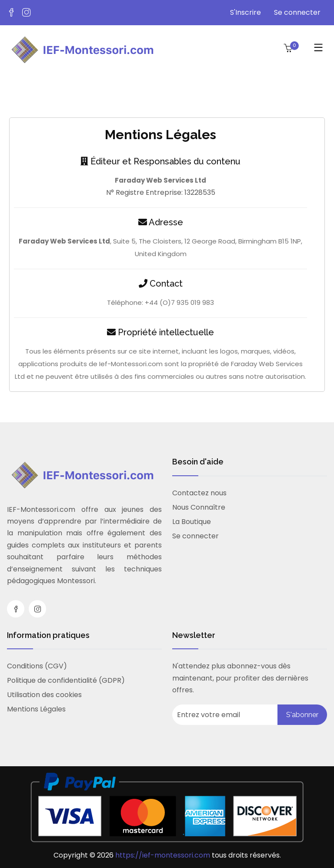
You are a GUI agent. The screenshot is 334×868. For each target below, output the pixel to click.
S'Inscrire (245, 12)
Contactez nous (199, 493)
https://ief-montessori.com (164, 855)
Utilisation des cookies (44, 695)
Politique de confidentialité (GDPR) (66, 680)
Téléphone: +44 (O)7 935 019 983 (160, 302)
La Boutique (192, 522)
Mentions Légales (36, 709)
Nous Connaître (199, 507)
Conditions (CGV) (37, 666)
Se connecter (297, 12)
